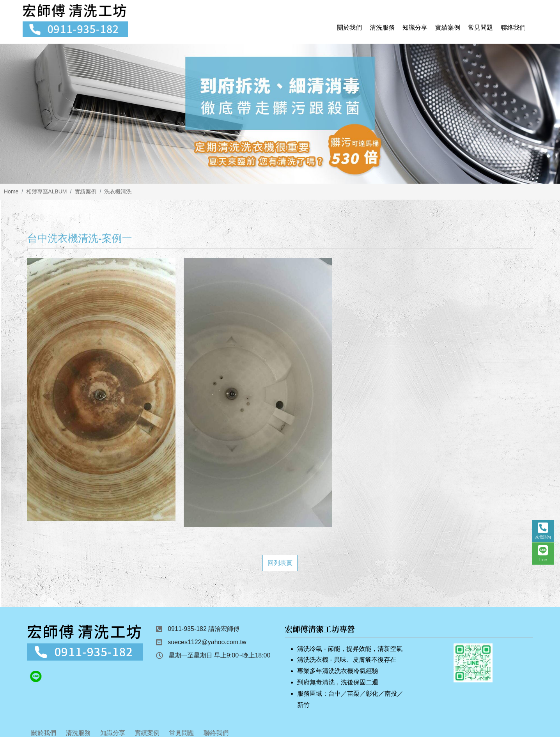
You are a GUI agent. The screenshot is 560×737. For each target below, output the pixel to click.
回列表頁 (280, 514)
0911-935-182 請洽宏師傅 (204, 580)
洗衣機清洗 (118, 195)
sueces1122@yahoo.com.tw (207, 593)
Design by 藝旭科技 (280, 725)
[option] (280, 117)
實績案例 (85, 195)
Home (11, 195)
